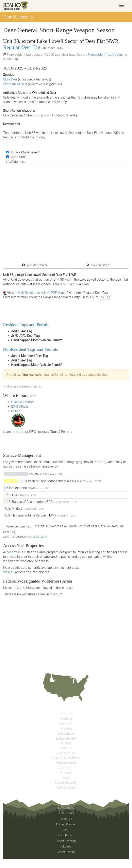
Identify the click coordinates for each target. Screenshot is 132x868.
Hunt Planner (66, 813)
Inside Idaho (39, 537)
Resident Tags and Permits (27, 325)
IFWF (66, 830)
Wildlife (66, 729)
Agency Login (66, 787)
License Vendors (23, 402)
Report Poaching (66, 841)
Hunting (66, 714)
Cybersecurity (66, 782)
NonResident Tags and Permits (30, 349)
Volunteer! (66, 846)
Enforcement (66, 738)
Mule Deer (10, 79)
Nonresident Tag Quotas (105, 55)
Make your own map (18, 526)
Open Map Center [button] (35, 265)
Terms (66, 778)
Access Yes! (11, 552)
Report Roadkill (66, 852)
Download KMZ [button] (98, 265)
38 (102, 297)
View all (9, 572)
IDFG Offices (20, 406)
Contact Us (66, 753)
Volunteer (66, 768)
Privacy (66, 773)
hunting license (28, 375)
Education (66, 733)
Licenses (66, 724)
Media (66, 743)
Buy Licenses (66, 808)
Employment (66, 763)
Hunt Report (66, 835)
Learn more (11, 432)
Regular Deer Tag (22, 47)
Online (16, 411)
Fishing (66, 719)
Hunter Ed (66, 819)
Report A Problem (66, 758)
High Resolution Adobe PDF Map (41, 293)
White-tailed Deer (15, 84)
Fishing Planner (66, 824)
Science (66, 748)
